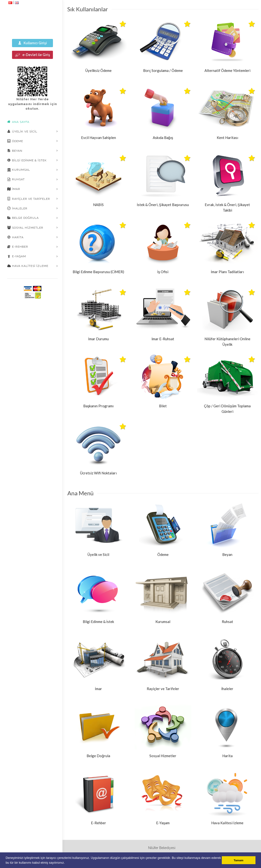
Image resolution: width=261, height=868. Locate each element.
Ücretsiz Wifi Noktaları (98, 473)
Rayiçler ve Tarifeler (29, 199)
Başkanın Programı (99, 406)
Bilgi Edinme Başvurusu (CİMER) (99, 272)
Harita (15, 237)
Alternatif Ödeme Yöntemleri (227, 70)
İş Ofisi (163, 272)
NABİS (98, 205)
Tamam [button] (239, 860)
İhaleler (17, 208)
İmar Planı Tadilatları (227, 272)
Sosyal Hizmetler (25, 227)
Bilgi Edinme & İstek (27, 160)
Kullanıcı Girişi (32, 43)
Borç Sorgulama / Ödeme (163, 70)
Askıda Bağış (163, 138)
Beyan (15, 151)
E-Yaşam (17, 256)
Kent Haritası (227, 138)
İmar (14, 189)
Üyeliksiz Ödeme (99, 70)
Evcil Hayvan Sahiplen (99, 138)
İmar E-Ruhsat (163, 339)
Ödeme (15, 141)
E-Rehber (18, 247)
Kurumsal (19, 170)
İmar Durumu (98, 339)
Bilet (163, 406)
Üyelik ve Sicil (22, 131)
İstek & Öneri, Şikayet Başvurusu (163, 205)
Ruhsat (16, 179)
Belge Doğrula (23, 218)
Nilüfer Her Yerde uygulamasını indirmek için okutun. (33, 104)
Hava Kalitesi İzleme (28, 266)
